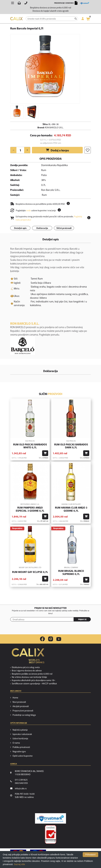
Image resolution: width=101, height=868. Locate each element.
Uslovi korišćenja (20, 738)
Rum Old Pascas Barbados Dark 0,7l (71, 446)
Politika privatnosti (21, 747)
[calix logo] (28, 657)
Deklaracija (42, 228)
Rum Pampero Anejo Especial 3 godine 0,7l (30, 509)
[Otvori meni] (13, 3)
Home (15, 697)
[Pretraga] (76, 19)
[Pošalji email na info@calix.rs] (19, 3)
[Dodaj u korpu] (45, 453)
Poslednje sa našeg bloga (24, 715)
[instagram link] (51, 639)
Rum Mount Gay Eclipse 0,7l (30, 572)
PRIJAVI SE (82, 619)
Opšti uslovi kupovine (23, 756)
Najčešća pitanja (20, 730)
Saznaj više (20, 864)
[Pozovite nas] (26, 3)
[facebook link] (42, 639)
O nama (16, 743)
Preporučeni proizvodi (23, 710)
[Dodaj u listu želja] (88, 150)
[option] (45, 69)
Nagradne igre (19, 751)
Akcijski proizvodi (21, 706)
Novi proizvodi (19, 702)
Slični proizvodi (64, 228)
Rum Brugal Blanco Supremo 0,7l (71, 572)
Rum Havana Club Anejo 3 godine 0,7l (71, 509)
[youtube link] (59, 639)
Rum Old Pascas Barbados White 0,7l (30, 446)
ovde (29, 210)
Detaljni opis (20, 228)
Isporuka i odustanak (22, 734)
